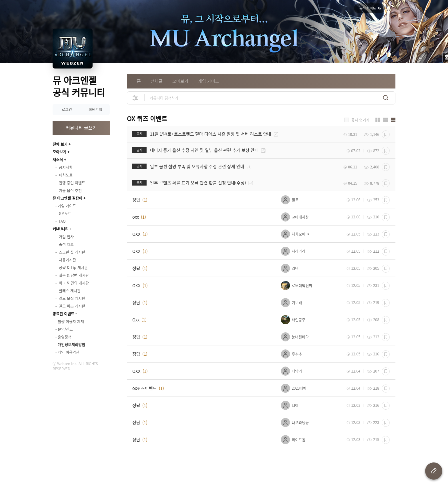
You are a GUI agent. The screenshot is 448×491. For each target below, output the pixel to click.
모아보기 (59, 152)
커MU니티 (61, 229)
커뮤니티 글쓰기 (81, 128)
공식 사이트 (368, 8)
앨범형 (385, 120)
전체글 (157, 81)
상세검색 (136, 98)
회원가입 (95, 109)
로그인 (67, 109)
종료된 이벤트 (63, 314)
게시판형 (393, 120)
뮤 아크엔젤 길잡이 (67, 198)
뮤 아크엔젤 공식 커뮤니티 (79, 86)
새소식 (58, 159)
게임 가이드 (209, 81)
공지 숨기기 (360, 120)
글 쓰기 (434, 471)
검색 (386, 98)
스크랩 (386, 134)
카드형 (378, 120)
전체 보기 (60, 144)
